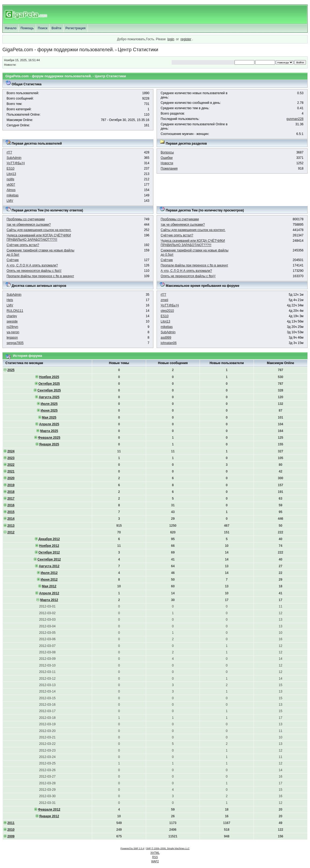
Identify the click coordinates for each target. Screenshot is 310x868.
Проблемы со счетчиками (26, 219)
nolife (10, 179)
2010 (11, 830)
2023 (11, 458)
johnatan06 (169, 343)
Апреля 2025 (49, 424)
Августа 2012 (49, 566)
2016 (11, 505)
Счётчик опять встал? (23, 245)
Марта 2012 (49, 600)
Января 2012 (49, 816)
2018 (11, 492)
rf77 (9, 152)
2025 (11, 370)
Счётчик (12, 260)
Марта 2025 (49, 431)
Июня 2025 (49, 411)
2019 (11, 485)
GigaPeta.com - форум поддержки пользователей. (58, 50)
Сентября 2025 (49, 390)
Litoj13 (11, 174)
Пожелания (169, 169)
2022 (11, 465)
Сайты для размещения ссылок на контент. (39, 230)
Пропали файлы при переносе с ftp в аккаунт (40, 276)
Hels (10, 300)
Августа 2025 (49, 397)
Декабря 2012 (49, 539)
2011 (11, 823)
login (171, 39)
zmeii (164, 300)
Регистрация (76, 28)
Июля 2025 (49, 404)
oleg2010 (167, 311)
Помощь (27, 28)
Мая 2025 (49, 417)
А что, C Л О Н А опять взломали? (32, 265)
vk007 (11, 185)
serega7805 (15, 343)
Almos (11, 190)
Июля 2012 (49, 573)
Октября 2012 (49, 552)
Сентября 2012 (49, 559)
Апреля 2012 (49, 593)
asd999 (166, 338)
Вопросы (167, 152)
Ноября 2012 (49, 546)
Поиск (43, 28)
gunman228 (295, 119)
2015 (11, 512)
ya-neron (13, 332)
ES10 (10, 169)
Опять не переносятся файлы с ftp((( (34, 271)
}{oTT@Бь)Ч (16, 163)
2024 (11, 451)
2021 (11, 471)
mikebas (12, 195)
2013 (11, 526)
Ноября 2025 (49, 377)
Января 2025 (49, 444)
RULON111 (15, 311)
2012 (11, 532)
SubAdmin (14, 158)
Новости (167, 163)
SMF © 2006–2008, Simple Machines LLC (168, 848)
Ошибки (167, 158)
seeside (12, 321)
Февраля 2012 (49, 810)
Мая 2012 (49, 586)
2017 (11, 499)
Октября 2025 (49, 384)
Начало (11, 28)
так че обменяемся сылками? (28, 225)
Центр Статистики (138, 50)
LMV (10, 201)
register (186, 39)
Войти (57, 28)
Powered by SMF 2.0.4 (132, 848)
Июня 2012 (49, 580)
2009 (11, 836)
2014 (11, 519)
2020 (11, 478)
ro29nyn (12, 327)
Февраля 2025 (49, 438)
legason (12, 338)
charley (12, 316)
